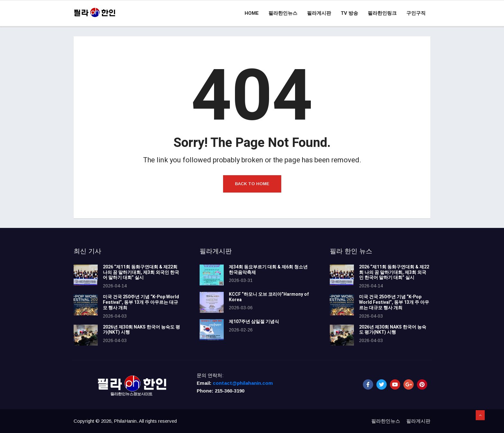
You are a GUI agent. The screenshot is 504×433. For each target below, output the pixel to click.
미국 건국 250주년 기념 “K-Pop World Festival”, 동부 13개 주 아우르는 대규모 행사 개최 (141, 302)
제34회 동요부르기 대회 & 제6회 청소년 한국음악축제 (268, 270)
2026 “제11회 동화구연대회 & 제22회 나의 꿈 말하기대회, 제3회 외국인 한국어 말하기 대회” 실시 (141, 272)
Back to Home (252, 184)
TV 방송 (349, 13)
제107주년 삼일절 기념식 (254, 322)
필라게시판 (319, 13)
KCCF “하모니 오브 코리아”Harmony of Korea (269, 297)
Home (252, 13)
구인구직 (416, 13)
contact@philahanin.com (243, 383)
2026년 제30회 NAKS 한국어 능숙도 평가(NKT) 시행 (141, 330)
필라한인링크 (382, 13)
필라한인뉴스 (283, 13)
